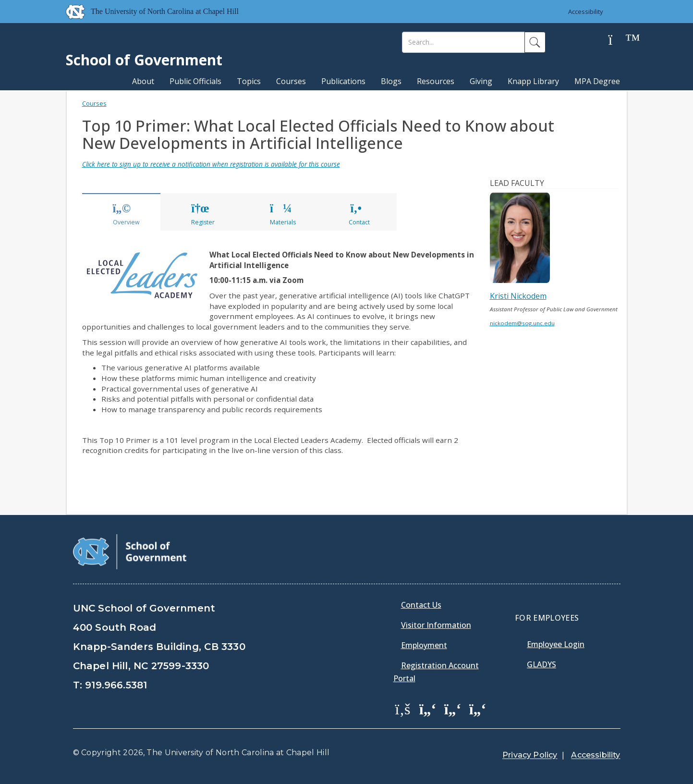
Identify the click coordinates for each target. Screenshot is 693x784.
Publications (343, 81)
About (143, 81)
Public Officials (195, 81)
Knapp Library (533, 81)
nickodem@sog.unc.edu (522, 323)
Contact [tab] (359, 215)
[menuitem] (406, 716)
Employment (424, 645)
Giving (481, 81)
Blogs (391, 81)
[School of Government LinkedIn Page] (453, 709)
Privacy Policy (530, 755)
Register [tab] (203, 215)
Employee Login (556, 644)
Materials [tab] (283, 215)
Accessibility (586, 12)
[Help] (618, 40)
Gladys (541, 664)
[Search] (463, 42)
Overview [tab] (126, 215)
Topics (249, 81)
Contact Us (421, 605)
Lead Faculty (517, 183)
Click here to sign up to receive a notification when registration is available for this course (211, 164)
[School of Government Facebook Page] (403, 709)
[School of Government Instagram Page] (478, 709)
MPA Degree (597, 81)
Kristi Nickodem (518, 296)
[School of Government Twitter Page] (428, 709)
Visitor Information (436, 625)
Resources (436, 81)
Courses (291, 81)
